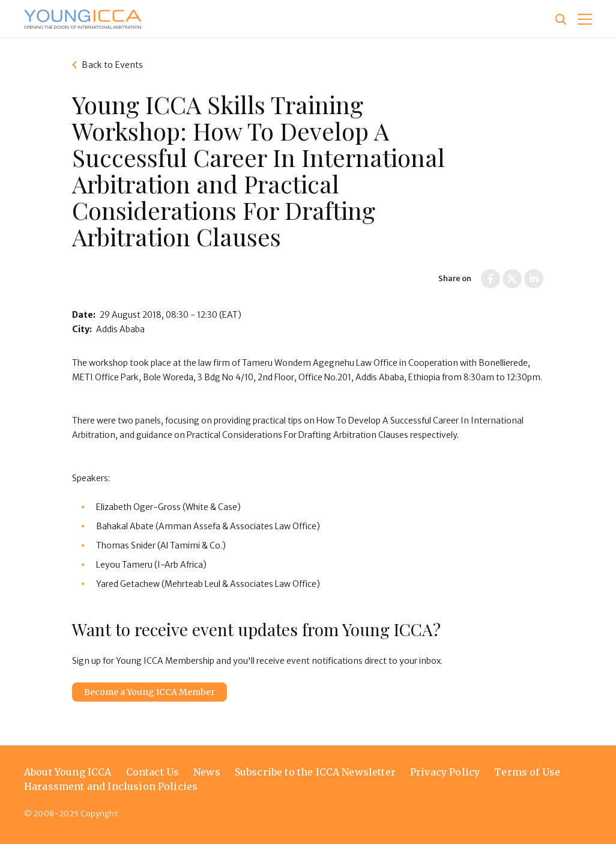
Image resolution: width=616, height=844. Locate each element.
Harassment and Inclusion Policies (111, 786)
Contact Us (153, 772)
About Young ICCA (68, 772)
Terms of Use (527, 772)
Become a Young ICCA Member (149, 692)
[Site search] (561, 19)
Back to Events (112, 65)
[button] (585, 19)
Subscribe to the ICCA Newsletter (315, 772)
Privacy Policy (445, 772)
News (207, 772)
